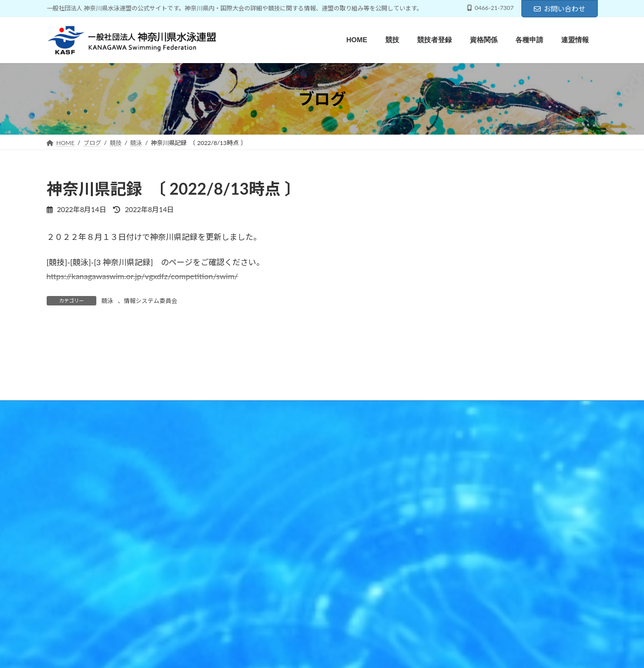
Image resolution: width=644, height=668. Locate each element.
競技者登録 (141, 522)
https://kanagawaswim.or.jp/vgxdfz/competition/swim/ (143, 276)
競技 (100, 522)
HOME (65, 522)
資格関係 (188, 522)
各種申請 (231, 522)
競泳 (107, 301)
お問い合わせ (560, 9)
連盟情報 (275, 522)
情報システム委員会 (150, 301)
